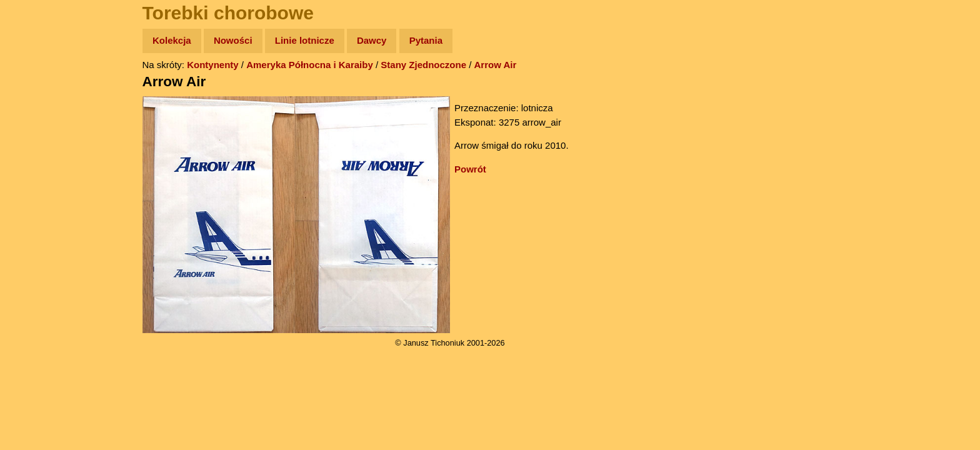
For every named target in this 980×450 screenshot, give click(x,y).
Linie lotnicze (305, 40)
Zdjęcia (37, 113)
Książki (37, 162)
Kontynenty (213, 65)
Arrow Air (496, 65)
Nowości (233, 40)
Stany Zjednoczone (423, 65)
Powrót (470, 169)
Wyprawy (42, 89)
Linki (32, 233)
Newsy (36, 137)
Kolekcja (172, 40)
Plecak (36, 210)
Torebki (37, 258)
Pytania (426, 40)
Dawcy (372, 40)
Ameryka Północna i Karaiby (310, 65)
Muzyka (38, 185)
